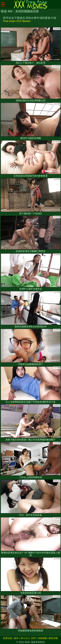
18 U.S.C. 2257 (28, 638)
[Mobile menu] (3, 4)
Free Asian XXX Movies (17, 21)
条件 (16, 638)
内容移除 (42, 638)
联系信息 (8, 638)
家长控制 (53, 638)
